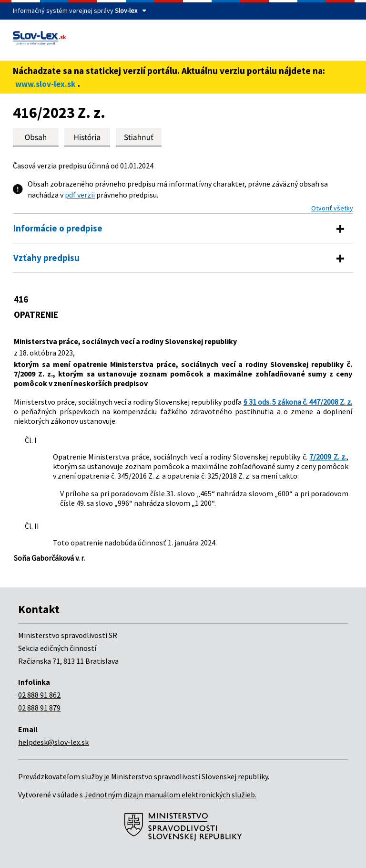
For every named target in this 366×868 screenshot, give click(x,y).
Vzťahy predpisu (46, 258)
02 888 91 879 (39, 708)
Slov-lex (126, 10)
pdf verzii (80, 195)
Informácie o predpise (58, 228)
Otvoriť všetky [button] (332, 208)
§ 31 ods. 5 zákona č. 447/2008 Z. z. (298, 402)
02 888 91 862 (39, 695)
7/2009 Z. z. (328, 457)
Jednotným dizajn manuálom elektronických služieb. (170, 795)
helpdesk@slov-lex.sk (53, 742)
